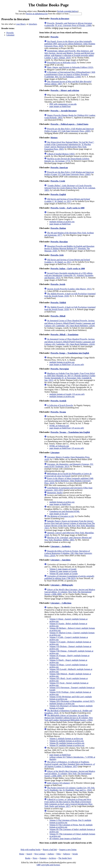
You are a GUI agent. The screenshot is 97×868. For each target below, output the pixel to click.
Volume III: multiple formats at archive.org (67, 743)
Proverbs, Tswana (58, 412)
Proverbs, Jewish (58, 284)
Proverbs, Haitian (58, 228)
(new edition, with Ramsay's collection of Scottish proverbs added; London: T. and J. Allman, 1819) (69, 54)
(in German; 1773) (67, 160)
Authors (51, 854)
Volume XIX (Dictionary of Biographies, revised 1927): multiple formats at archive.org (72, 702)
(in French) (68, 475)
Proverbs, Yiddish (58, 303)
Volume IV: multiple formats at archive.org (67, 745)
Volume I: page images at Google (63, 569)
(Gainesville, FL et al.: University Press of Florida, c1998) (68, 24)
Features (43, 858)
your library (21, 24)
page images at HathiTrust (60, 106)
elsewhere (33, 24)
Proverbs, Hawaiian (59, 242)
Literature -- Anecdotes (61, 560)
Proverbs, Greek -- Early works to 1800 (67, 208)
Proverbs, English (58, 194)
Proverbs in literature (60, 19)
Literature (10, 35)
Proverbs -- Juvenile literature (64, 111)
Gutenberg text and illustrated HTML (65, 511)
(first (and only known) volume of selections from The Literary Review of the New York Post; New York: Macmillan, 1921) (70, 524)
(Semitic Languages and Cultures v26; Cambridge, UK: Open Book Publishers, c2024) (70, 323)
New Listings (40, 854)
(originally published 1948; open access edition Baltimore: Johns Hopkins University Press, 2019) (69, 481)
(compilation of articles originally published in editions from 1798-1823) (69, 577)
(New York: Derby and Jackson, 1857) (68, 803)
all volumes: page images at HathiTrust (65, 838)
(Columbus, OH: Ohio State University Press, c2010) (68, 553)
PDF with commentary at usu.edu (63, 104)
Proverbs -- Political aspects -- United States (69, 124)
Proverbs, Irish (57, 255)
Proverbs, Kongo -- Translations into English (70, 353)
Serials (75, 854)
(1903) (61, 154)
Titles (58, 854)
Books (28, 858)
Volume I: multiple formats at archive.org (66, 739)
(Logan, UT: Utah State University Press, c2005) (69, 130)
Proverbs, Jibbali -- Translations (64, 335)
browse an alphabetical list (37, 14)
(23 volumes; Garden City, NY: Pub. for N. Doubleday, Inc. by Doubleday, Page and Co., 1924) (70, 789)
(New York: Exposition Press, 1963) (69, 146)
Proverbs (10, 33)
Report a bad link (50, 850)
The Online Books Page (48, 5)
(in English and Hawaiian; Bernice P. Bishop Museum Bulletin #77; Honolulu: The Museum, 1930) (69, 248)
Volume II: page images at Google (63, 571)
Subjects (67, 854)
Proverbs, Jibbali (58, 316)
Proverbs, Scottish (58, 401)
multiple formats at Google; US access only (67, 394)
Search (29, 854)
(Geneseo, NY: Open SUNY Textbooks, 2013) (69, 465)
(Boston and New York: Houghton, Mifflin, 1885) (68, 539)
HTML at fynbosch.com (59, 426)
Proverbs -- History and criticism (65, 90)
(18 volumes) (58, 783)
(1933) (62, 62)
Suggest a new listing (68, 850)
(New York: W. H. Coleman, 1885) (70, 188)
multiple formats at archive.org (62, 222)
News (35, 858)
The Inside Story (65, 858)
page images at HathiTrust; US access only (67, 364)
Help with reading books (31, 850)
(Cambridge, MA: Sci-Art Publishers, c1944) (70, 74)
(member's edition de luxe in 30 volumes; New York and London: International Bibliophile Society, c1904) (69, 718)
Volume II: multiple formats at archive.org (66, 741)
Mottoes (54, 138)
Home (22, 854)
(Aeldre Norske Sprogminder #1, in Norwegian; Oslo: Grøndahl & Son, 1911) (70, 377)
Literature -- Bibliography (62, 585)
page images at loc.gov (59, 514)
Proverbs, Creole (58, 181)
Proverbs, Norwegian (60, 369)
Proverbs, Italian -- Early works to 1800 (68, 269)
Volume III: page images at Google (64, 574)
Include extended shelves (68, 11)
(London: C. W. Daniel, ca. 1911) (67, 200)
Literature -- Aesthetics (60, 546)
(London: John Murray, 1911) (69, 289)
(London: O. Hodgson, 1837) (70, 764)
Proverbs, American (59, 168)
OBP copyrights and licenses (48, 865)
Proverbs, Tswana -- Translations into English (70, 432)
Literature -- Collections (61, 603)
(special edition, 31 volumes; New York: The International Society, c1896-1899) (70, 592)
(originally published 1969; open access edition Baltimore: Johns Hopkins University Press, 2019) (70, 44)
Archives (52, 858)
